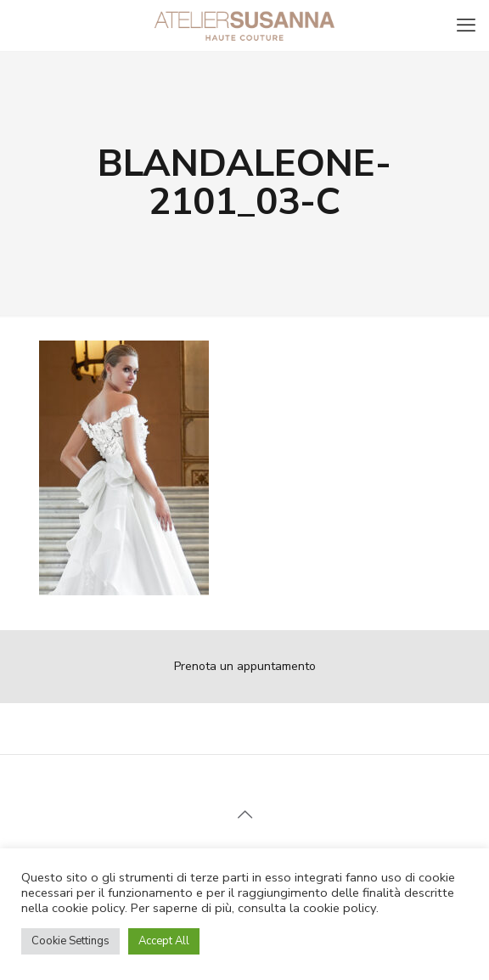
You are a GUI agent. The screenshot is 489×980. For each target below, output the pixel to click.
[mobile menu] (466, 25)
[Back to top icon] (244, 815)
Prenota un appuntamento (245, 666)
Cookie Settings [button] (70, 941)
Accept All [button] (164, 941)
